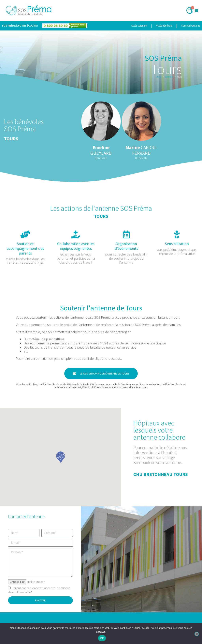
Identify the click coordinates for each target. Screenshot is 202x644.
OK (102, 638)
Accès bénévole (164, 26)
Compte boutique (191, 26)
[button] (197, 11)
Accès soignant (139, 26)
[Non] (197, 634)
